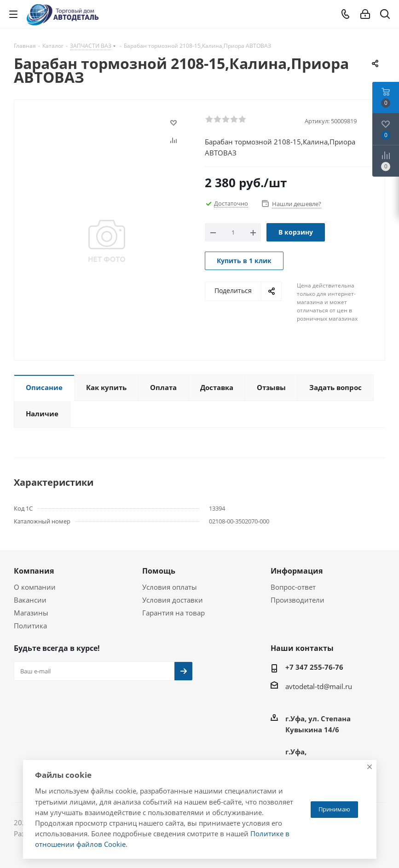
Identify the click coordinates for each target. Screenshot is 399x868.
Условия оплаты (170, 587)
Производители (298, 600)
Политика (30, 626)
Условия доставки (173, 600)
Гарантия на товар (173, 613)
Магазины (31, 613)
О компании (35, 587)
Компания (34, 571)
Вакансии (30, 600)
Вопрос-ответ (293, 587)
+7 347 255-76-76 (314, 667)
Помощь (159, 571)
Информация (297, 571)
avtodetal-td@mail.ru (319, 686)
